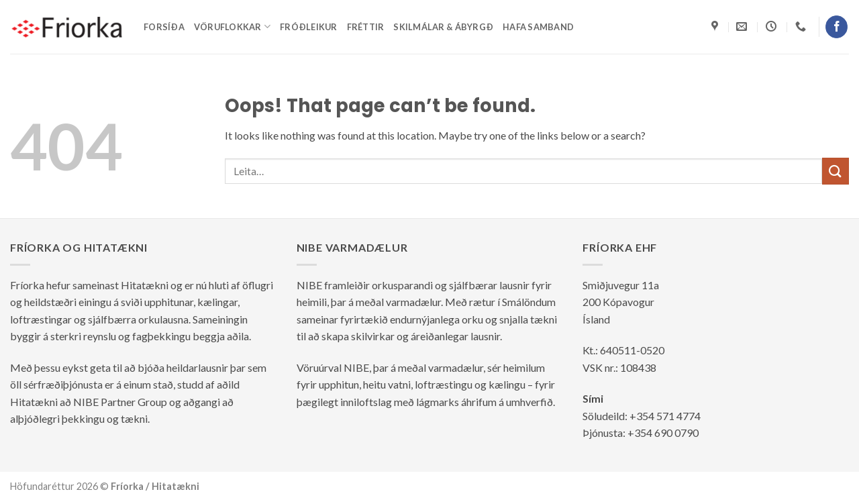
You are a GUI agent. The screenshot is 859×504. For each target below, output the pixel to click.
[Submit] (836, 171)
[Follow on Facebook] (837, 27)
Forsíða (164, 27)
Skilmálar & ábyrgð (443, 27)
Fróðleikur (309, 27)
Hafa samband (538, 27)
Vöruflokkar (232, 27)
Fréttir (366, 27)
